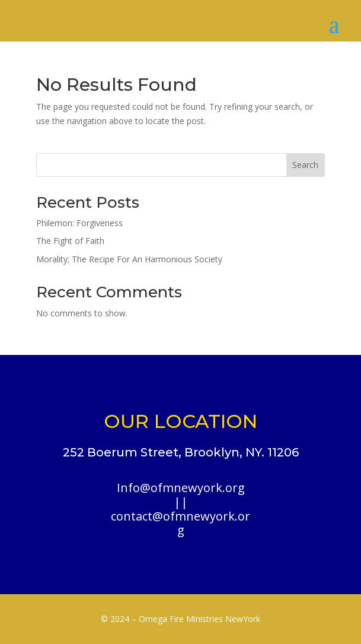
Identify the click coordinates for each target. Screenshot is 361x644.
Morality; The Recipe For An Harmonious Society (129, 259)
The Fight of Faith (70, 241)
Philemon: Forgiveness (79, 223)
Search (305, 165)
